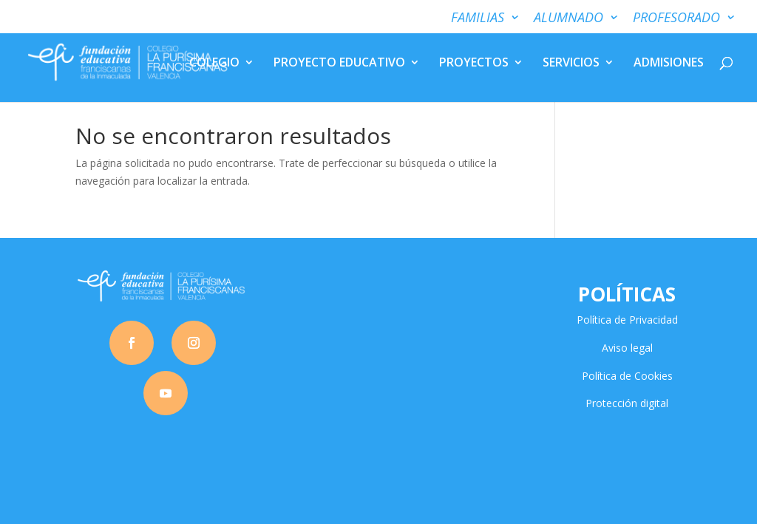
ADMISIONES (669, 64)
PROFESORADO (676, 18)
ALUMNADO (568, 18)
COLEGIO (214, 64)
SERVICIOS (571, 64)
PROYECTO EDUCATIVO (339, 64)
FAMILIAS (478, 18)
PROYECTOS (474, 64)
